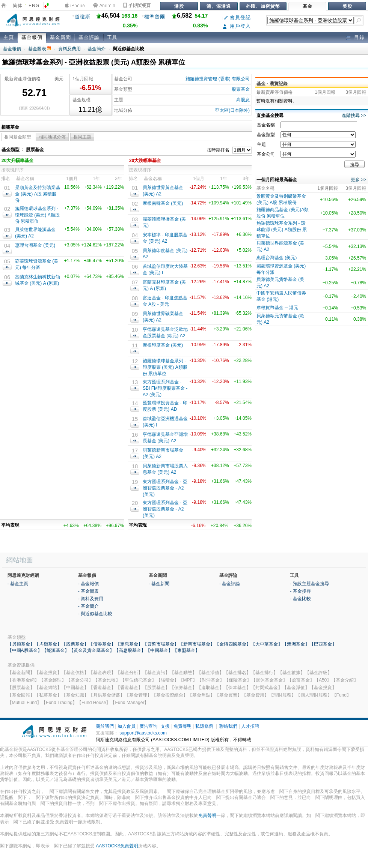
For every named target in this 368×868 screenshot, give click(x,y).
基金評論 (89, 37)
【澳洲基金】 (296, 644)
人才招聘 (250, 726)
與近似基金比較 (128, 49)
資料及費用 (69, 49)
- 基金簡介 (88, 606)
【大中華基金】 (267, 644)
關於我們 (105, 726)
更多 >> (358, 180)
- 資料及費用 (91, 599)
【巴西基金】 (323, 644)
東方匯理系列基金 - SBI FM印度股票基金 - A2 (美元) (165, 388)
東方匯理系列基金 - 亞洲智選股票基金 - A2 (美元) (165, 488)
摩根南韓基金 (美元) (163, 203)
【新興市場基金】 (197, 644)
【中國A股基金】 (25, 650)
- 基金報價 (88, 584)
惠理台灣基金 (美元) (35, 245)
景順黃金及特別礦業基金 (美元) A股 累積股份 (38, 194)
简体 (18, 6)
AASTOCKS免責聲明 (117, 846)
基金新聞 (60, 37)
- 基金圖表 (88, 591)
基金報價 (32, 37)
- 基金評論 (230, 584)
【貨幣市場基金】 (161, 644)
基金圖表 (40, 49)
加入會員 (127, 726)
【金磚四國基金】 (233, 644)
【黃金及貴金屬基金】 (92, 650)
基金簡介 (97, 49)
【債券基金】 (102, 644)
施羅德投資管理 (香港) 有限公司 (218, 79)
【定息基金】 (129, 644)
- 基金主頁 (18, 584)
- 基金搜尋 (300, 591)
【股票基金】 (75, 644)
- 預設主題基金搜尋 (309, 584)
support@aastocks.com (143, 733)
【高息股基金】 (130, 650)
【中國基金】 (159, 650)
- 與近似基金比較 (95, 614)
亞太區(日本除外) (232, 110)
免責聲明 (182, 726)
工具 (112, 37)
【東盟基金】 (186, 650)
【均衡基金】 (48, 644)
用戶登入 (237, 26)
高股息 (243, 100)
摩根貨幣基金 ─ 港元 (277, 308)
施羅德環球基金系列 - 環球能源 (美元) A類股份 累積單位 (37, 215)
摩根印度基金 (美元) (163, 345)
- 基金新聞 (159, 584)
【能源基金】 (56, 650)
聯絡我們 (228, 726)
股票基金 (241, 89)
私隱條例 (204, 726)
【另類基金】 (21, 644)
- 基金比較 (300, 599)
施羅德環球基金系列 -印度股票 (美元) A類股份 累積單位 (165, 367)
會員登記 (237, 17)
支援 (165, 726)
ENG (34, 6)
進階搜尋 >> (354, 116)
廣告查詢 (148, 726)
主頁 (9, 37)
